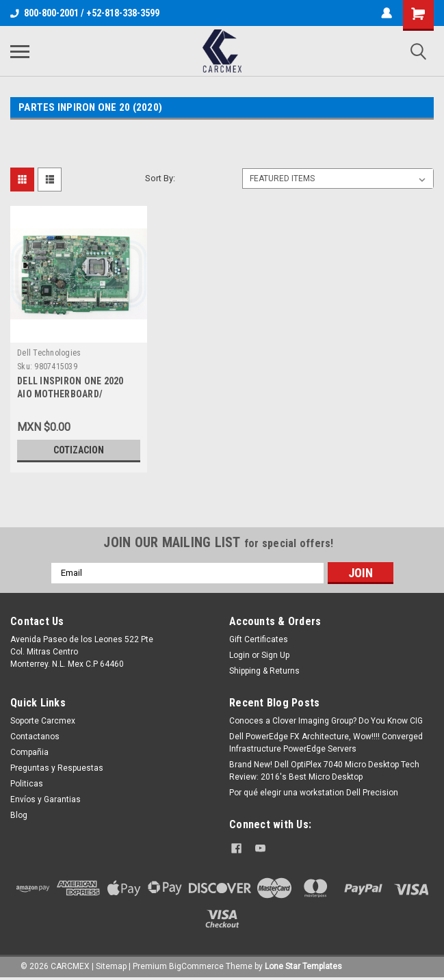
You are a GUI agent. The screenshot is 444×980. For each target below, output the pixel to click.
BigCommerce (196, 966)
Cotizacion (79, 450)
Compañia (29, 752)
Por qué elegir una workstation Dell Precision (314, 793)
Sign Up (275, 655)
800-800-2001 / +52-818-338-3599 (85, 13)
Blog (19, 815)
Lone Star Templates (303, 966)
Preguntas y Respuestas (57, 768)
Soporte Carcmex (43, 721)
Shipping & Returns (264, 671)
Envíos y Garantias (45, 799)
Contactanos (35, 737)
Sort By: (160, 178)
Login (239, 655)
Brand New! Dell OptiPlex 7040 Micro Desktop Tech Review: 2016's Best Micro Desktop (324, 771)
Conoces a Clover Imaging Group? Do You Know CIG (326, 721)
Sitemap (111, 966)
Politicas (27, 784)
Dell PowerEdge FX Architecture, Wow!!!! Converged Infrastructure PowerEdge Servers (326, 743)
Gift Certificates (259, 639)
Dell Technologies (49, 353)
